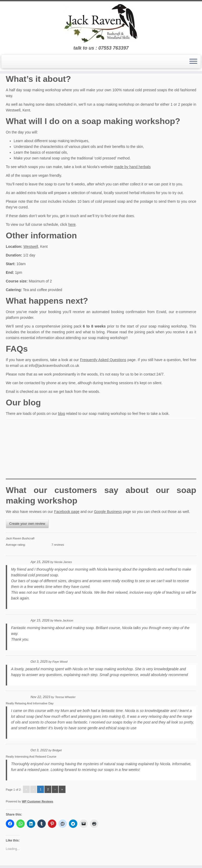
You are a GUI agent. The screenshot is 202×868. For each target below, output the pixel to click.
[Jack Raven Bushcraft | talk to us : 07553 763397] (101, 23)
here (72, 224)
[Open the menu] (193, 62)
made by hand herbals (132, 167)
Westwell (31, 247)
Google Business (108, 512)
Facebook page (67, 512)
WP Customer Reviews (37, 801)
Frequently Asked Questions (103, 360)
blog (61, 414)
